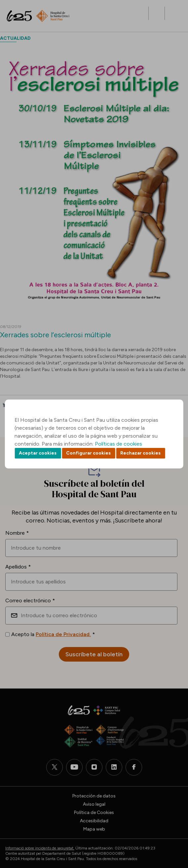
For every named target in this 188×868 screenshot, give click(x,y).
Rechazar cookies (140, 453)
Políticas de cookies (118, 444)
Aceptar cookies (38, 453)
